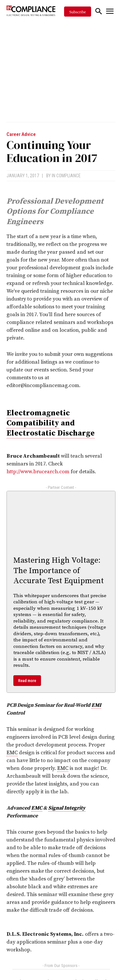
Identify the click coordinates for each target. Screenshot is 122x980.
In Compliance (66, 176)
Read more (27, 681)
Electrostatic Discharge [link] (51, 433)
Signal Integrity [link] (67, 808)
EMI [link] (96, 705)
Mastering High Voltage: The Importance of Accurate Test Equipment (59, 571)
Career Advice (21, 134)
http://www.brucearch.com (38, 472)
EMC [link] (12, 753)
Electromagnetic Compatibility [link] (38, 418)
